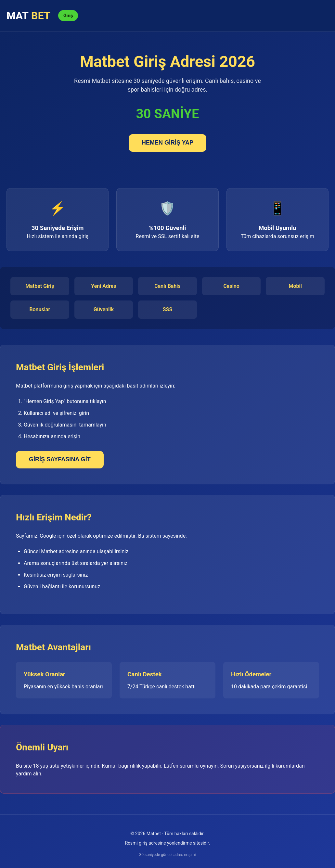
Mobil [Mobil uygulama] (295, 286)
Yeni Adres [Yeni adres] (103, 286)
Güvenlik (104, 309)
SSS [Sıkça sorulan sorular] (167, 309)
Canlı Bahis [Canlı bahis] (167, 286)
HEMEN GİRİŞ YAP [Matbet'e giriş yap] (167, 143)
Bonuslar (40, 309)
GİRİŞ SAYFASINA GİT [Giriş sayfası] (60, 459)
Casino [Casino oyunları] (231, 286)
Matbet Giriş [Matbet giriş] (40, 286)
